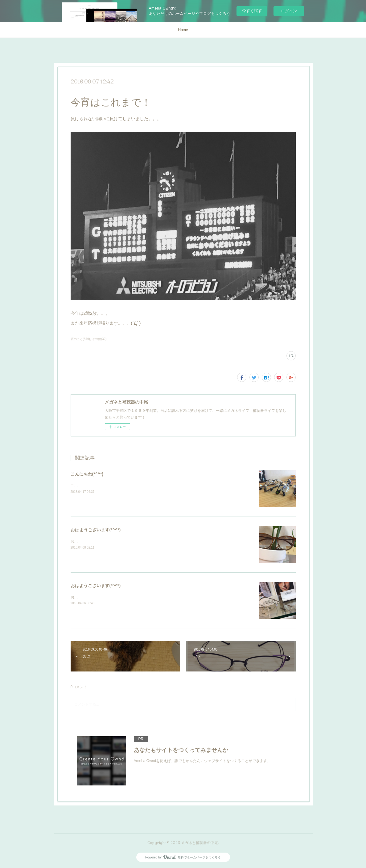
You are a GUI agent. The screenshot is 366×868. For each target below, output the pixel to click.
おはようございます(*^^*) (96, 530)
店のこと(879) (80, 339)
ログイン (289, 11)
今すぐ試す (252, 11)
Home (183, 30)
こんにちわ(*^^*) (87, 474)
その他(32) (99, 339)
